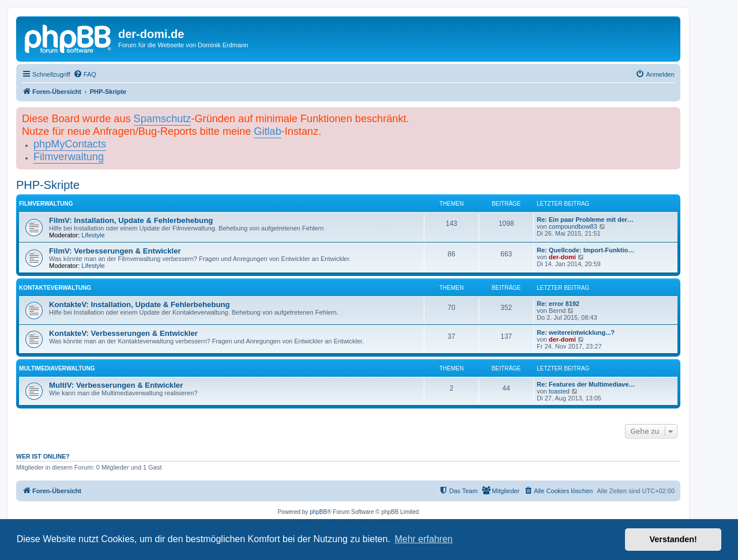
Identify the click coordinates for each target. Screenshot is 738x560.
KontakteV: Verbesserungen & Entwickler (123, 333)
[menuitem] (85, 74)
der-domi (562, 257)
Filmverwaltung (69, 157)
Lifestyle (93, 235)
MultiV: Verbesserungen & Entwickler (116, 385)
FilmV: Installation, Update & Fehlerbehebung (131, 220)
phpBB (318, 512)
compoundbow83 (573, 226)
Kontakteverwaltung (55, 288)
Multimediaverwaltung (57, 368)
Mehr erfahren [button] (423, 539)
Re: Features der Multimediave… (586, 384)
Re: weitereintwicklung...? (576, 332)
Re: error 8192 (558, 304)
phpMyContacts (70, 144)
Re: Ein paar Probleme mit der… (585, 220)
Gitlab (267, 131)
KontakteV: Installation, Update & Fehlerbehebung (140, 304)
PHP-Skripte (48, 185)
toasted (559, 391)
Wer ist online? (43, 456)
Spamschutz (163, 119)
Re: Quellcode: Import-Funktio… (585, 250)
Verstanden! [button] (673, 539)
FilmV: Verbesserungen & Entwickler (115, 251)
